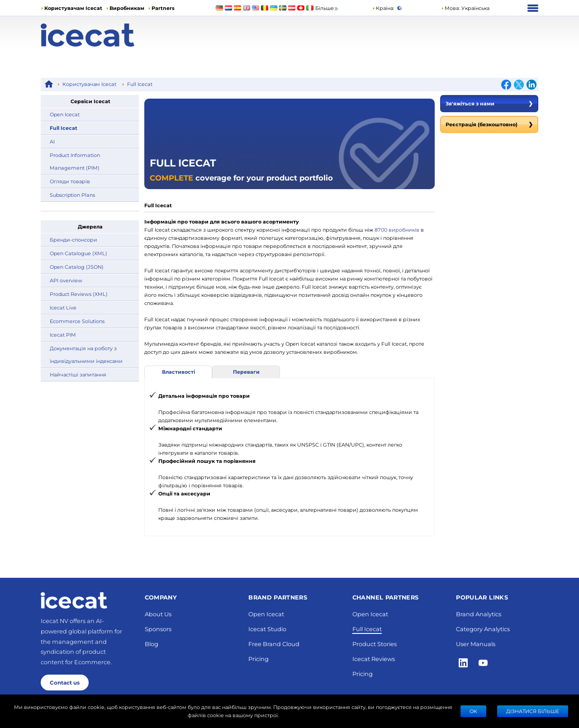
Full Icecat (140, 84)
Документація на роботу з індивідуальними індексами (86, 354)
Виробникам (127, 8)
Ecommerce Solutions (77, 321)
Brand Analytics (479, 614)
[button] (465, 8)
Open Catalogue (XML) (78, 253)
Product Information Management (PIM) (75, 161)
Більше (327, 8)
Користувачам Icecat (73, 8)
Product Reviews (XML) (79, 294)
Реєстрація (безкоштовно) (489, 124)
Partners (163, 8)
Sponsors (158, 629)
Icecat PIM (63, 335)
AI (52, 141)
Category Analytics (483, 629)
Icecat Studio (267, 629)
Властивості (178, 372)
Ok (473, 711)
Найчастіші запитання (78, 374)
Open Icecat (65, 114)
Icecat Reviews (374, 659)
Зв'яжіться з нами (489, 104)
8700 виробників (398, 230)
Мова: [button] (450, 8)
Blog (152, 644)
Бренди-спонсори (74, 240)
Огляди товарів (70, 181)
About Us (158, 614)
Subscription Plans (72, 195)
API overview (66, 280)
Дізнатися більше (533, 711)
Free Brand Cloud (274, 644)
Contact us (65, 682)
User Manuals (476, 644)
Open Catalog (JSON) (77, 267)
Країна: (383, 8)
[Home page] (103, 35)
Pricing (259, 659)
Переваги (246, 372)
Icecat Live (63, 307)
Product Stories (375, 644)
